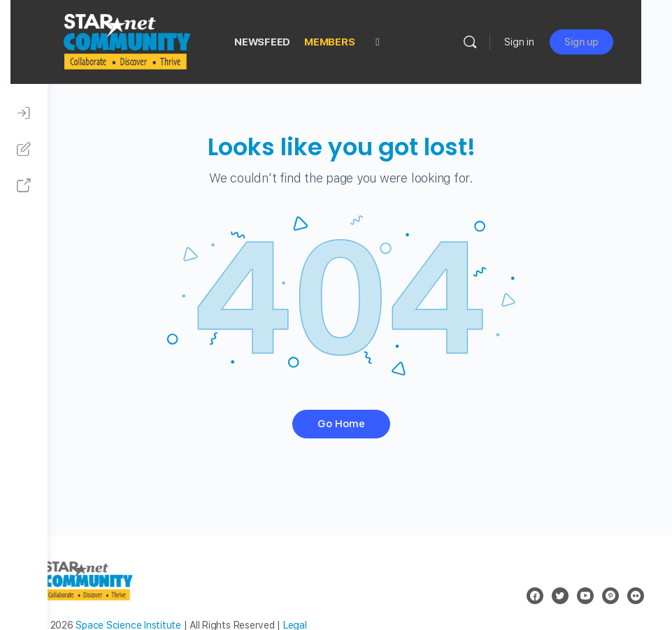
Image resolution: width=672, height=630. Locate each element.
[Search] (501, 42)
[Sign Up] (24, 150)
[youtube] (585, 596)
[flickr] (636, 596)
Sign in (550, 42)
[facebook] (535, 596)
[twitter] (560, 596)
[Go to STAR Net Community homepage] (163, 40)
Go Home (360, 424)
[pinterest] (610, 596)
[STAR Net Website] (24, 186)
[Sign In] (24, 113)
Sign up (612, 42)
